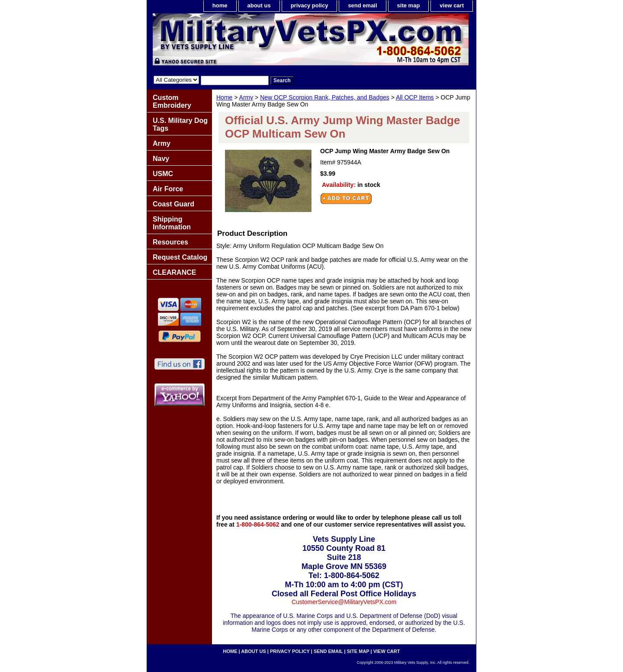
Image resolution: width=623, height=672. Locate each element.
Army (246, 97)
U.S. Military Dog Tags (180, 124)
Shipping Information (172, 223)
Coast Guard (173, 204)
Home (224, 97)
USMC (163, 174)
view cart (452, 5)
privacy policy (310, 5)
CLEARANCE (174, 272)
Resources (170, 242)
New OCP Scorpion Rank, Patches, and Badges (325, 97)
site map (409, 5)
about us (259, 5)
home (220, 5)
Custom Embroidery (172, 101)
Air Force (168, 189)
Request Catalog (180, 257)
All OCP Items (415, 97)
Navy (161, 159)
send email (362, 5)
